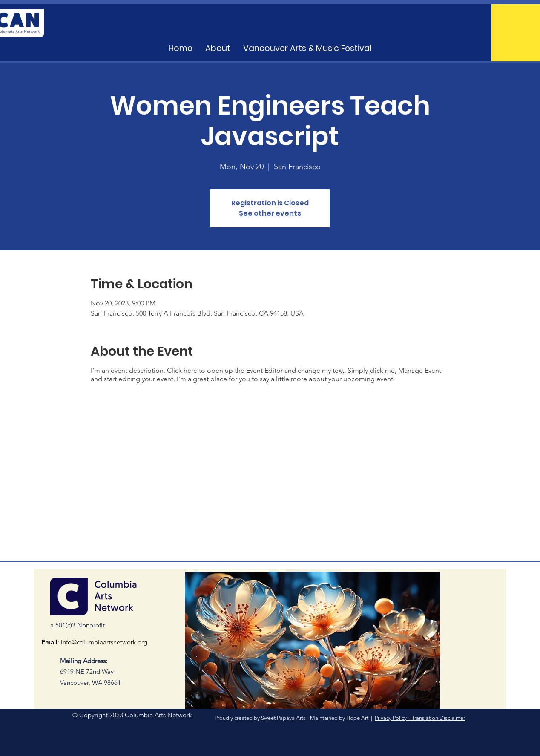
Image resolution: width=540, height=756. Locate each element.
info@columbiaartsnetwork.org (104, 642)
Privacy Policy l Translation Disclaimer (420, 718)
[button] (307, 49)
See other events (270, 213)
